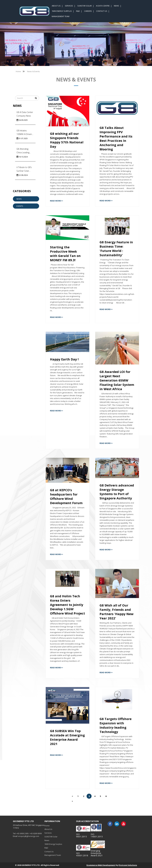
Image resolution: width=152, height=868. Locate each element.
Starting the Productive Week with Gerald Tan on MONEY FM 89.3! (65, 253)
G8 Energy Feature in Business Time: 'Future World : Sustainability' (116, 248)
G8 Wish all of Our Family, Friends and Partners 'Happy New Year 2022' (117, 612)
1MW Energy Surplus (53, 844)
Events (20, 206)
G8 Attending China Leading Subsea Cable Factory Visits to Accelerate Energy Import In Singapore (25, 151)
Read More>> (57, 201)
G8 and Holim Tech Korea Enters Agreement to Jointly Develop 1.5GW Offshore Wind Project (67, 605)
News (19, 199)
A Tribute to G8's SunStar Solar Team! (24, 169)
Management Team (53, 855)
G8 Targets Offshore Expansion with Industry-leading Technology (116, 725)
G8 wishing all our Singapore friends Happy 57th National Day (67, 140)
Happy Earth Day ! (64, 359)
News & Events (33, 71)
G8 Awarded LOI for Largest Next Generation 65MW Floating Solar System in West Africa (117, 380)
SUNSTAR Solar (51, 837)
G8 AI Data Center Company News (25, 114)
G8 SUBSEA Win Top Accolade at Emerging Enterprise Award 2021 (67, 737)
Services (48, 833)
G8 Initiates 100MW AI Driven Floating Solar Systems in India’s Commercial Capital (25, 133)
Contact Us (49, 852)
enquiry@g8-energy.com (29, 836)
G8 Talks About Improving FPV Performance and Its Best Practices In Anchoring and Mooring (116, 138)
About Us (48, 829)
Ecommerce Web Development (101, 865)
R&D (46, 848)
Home (18, 71)
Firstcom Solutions (128, 865)
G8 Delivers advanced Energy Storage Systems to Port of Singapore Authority (117, 492)
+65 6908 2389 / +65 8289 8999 (29, 833)
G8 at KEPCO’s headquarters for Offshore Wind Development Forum (66, 496)
